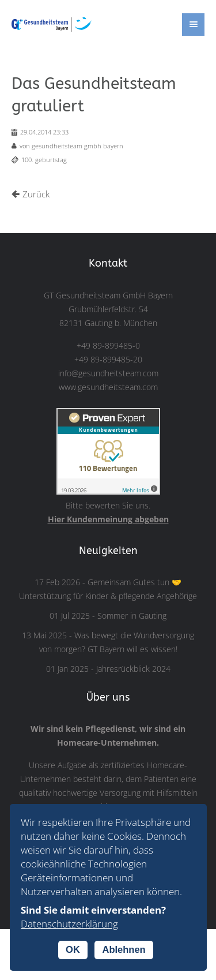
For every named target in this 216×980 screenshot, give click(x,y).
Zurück (36, 194)
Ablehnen (124, 949)
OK (73, 949)
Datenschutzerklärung (69, 924)
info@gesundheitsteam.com (108, 373)
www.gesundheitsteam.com (108, 387)
